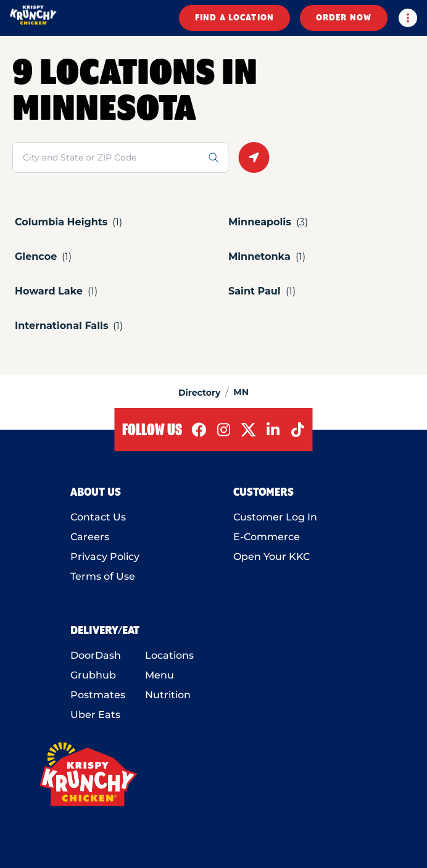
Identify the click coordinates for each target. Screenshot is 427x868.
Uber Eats (95, 715)
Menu (160, 675)
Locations (169, 655)
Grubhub (93, 675)
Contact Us (98, 517)
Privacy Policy (105, 557)
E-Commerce (267, 537)
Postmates (98, 695)
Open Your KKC (272, 557)
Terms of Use (103, 576)
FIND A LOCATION (234, 18)
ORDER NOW (344, 18)
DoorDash (96, 655)
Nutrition (168, 695)
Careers (90, 537)
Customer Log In (275, 517)
